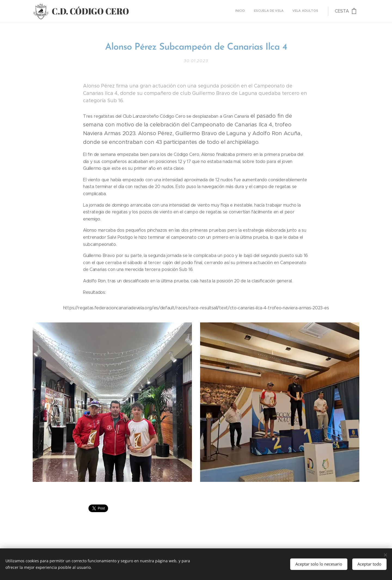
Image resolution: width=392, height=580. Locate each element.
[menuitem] (302, 11)
